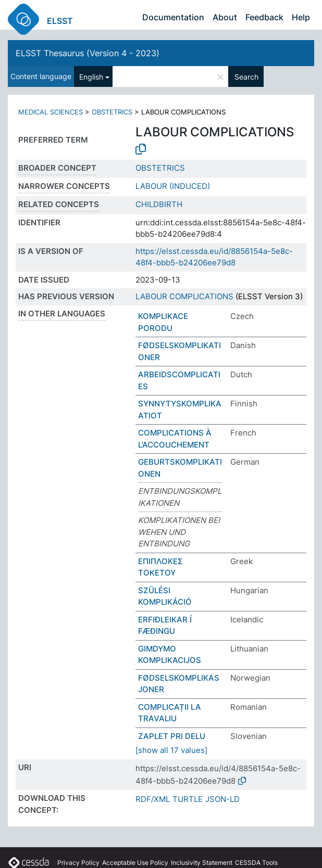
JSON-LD (222, 799)
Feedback (264, 17)
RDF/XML (153, 799)
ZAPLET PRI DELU (172, 736)
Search (246, 77)
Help (301, 17)
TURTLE (188, 799)
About (225, 17)
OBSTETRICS (112, 112)
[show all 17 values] (171, 750)
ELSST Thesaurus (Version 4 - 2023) (88, 53)
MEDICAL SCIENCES (51, 112)
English (91, 77)
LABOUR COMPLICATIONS (184, 296)
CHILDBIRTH (159, 204)
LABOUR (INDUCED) (173, 186)
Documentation (173, 17)
